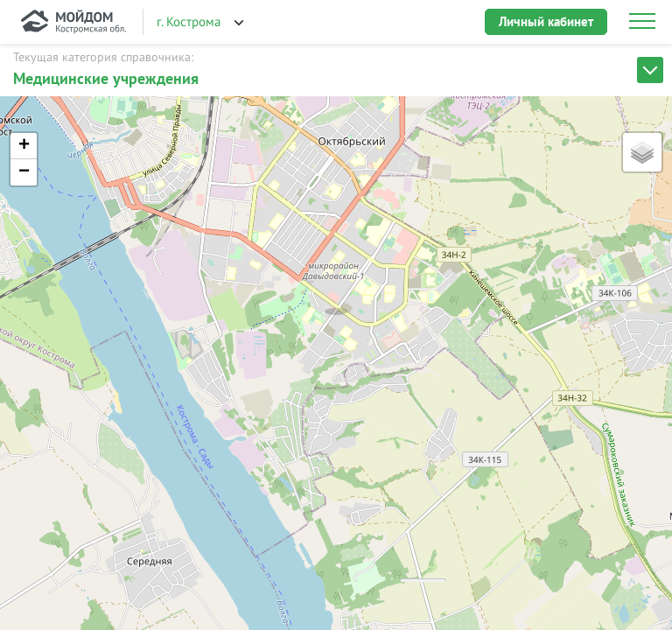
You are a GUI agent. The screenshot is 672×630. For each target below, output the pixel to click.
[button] (336, 293)
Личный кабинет (546, 21)
